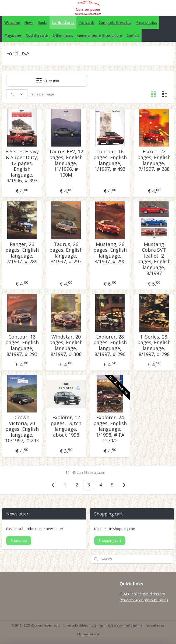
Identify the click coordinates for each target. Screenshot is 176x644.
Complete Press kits (115, 22)
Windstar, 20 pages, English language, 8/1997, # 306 (66, 346)
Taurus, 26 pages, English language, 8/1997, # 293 (66, 253)
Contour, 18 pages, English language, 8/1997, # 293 (22, 346)
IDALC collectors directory (142, 594)
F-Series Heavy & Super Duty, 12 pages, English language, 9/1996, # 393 (22, 166)
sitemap (97, 625)
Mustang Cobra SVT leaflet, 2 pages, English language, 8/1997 (154, 259)
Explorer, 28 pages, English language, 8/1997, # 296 (110, 346)
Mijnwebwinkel (88, 634)
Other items (63, 35)
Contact (133, 35)
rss (109, 625)
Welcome (12, 22)
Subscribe (19, 540)
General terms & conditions (100, 35)
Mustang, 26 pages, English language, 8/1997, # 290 (110, 253)
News (29, 22)
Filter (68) (47, 81)
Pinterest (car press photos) (144, 600)
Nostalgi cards (37, 35)
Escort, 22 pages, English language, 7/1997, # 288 (154, 161)
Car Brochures (63, 22)
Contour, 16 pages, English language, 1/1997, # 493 (110, 161)
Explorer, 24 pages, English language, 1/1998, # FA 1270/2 (110, 429)
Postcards (87, 22)
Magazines (13, 35)
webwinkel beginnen (129, 625)
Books (43, 22)
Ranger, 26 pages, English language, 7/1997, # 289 (22, 253)
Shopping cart (110, 540)
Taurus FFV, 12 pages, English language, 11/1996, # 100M (66, 163)
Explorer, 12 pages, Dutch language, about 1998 (66, 426)
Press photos (146, 22)
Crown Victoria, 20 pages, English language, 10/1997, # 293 (22, 429)
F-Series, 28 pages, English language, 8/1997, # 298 (154, 346)
